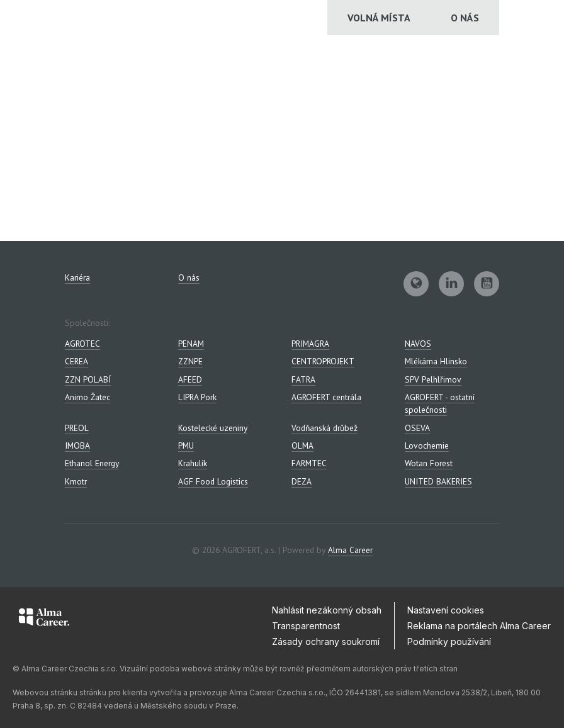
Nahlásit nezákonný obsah (327, 610)
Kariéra (77, 277)
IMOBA (77, 445)
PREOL (77, 428)
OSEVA (417, 428)
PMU (186, 445)
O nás (465, 18)
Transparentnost (306, 626)
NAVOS (418, 344)
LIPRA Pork (197, 397)
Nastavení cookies (446, 610)
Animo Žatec (87, 397)
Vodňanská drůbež (324, 428)
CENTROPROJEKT (323, 361)
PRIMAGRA (310, 344)
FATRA (303, 379)
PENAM (191, 344)
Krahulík (193, 463)
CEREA (76, 361)
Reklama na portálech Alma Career (479, 626)
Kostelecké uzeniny (213, 428)
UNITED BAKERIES (438, 481)
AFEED (190, 379)
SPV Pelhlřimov (433, 379)
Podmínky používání (449, 641)
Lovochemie (427, 445)
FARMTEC (309, 463)
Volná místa (379, 18)
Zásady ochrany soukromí (326, 641)
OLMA (302, 445)
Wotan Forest (429, 463)
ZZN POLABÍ (88, 379)
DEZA (302, 481)
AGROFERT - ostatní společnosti (440, 403)
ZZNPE (190, 361)
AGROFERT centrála (326, 397)
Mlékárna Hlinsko (436, 361)
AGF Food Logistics (213, 481)
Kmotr (76, 481)
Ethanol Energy (92, 463)
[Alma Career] (44, 619)
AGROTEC (82, 344)
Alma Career (350, 550)
